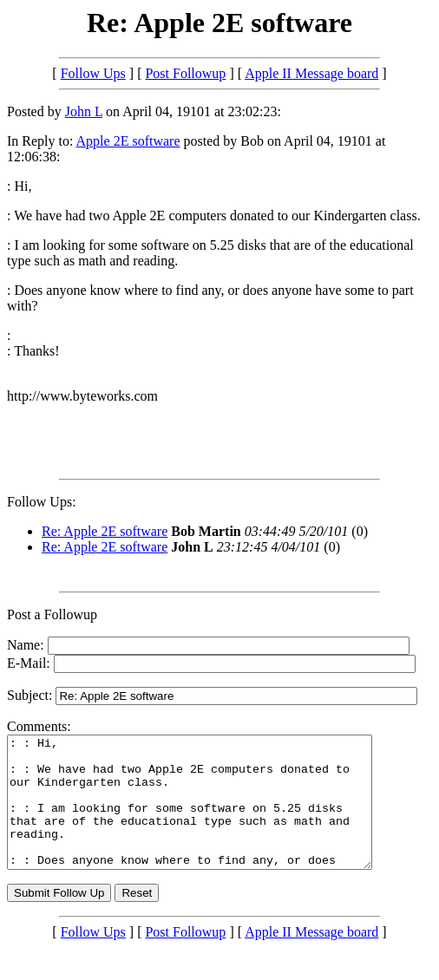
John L (84, 111)
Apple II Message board (311, 73)
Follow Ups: (42, 502)
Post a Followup (52, 614)
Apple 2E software (128, 141)
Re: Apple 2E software (105, 531)
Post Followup (185, 73)
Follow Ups (93, 73)
